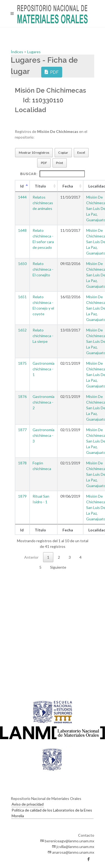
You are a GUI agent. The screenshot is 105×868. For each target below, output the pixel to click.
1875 (22, 363)
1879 (22, 496)
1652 (22, 330)
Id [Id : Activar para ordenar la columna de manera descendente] (22, 186)
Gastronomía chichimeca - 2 (43, 402)
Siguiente (58, 567)
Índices (17, 52)
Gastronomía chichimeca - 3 (43, 435)
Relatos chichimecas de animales (43, 203)
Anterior (31, 557)
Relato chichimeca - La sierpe (43, 336)
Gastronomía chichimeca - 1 (43, 369)
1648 (22, 230)
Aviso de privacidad (28, 804)
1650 (22, 264)
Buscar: (52, 174)
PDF (52, 72)
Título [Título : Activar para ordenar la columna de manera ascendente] (40, 186)
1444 (22, 197)
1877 (22, 430)
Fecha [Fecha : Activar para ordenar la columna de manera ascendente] (68, 186)
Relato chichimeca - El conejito (43, 269)
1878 (22, 463)
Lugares (34, 52)
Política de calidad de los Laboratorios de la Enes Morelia (52, 813)
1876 (22, 396)
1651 (22, 297)
